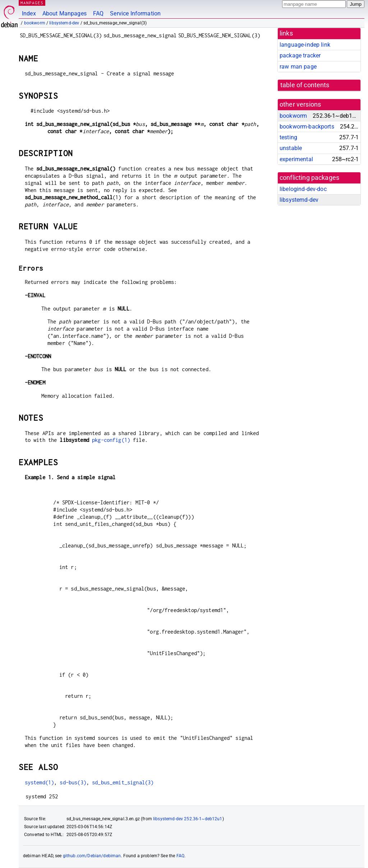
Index (29, 13)
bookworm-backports (307, 127)
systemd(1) (40, 782)
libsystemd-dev (64, 23)
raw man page (298, 67)
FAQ (98, 13)
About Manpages (65, 13)
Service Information (135, 13)
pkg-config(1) (111, 440)
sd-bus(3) (73, 782)
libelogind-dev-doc (303, 189)
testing (288, 137)
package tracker (300, 55)
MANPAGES (32, 3)
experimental (296, 159)
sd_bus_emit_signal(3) (123, 782)
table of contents (305, 85)
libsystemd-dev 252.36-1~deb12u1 (188, 819)
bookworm (35, 23)
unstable (291, 148)
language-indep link (305, 45)
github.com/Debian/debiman (92, 856)
